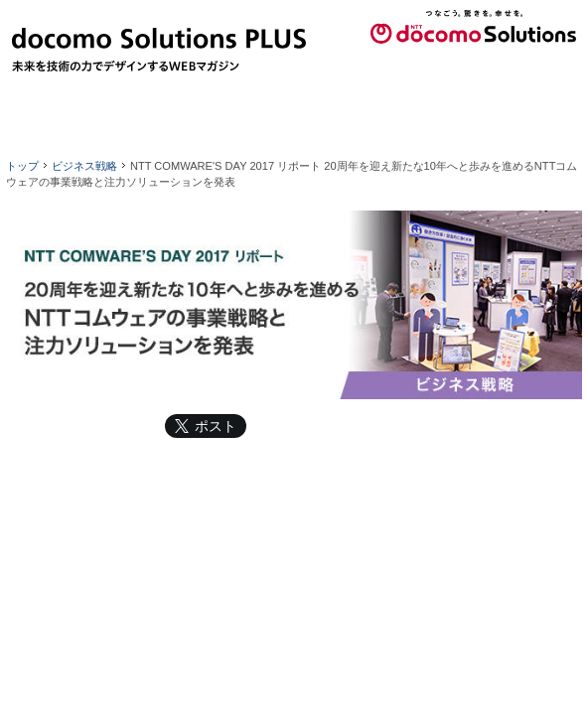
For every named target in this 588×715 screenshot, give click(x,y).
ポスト (216, 426)
